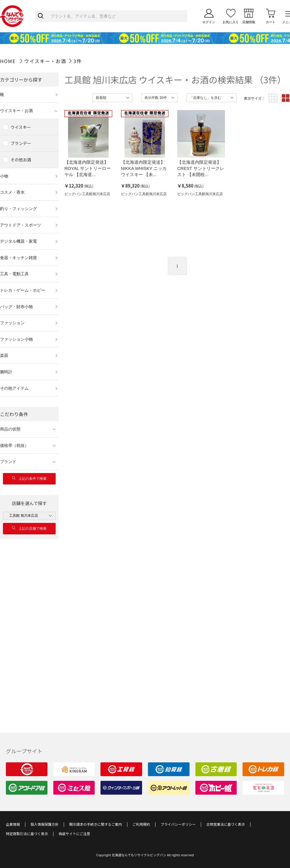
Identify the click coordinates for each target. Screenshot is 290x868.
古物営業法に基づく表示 (226, 824)
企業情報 (13, 824)
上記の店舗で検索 (29, 528)
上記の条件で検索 (29, 478)
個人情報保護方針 (45, 824)
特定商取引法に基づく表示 (27, 834)
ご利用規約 (141, 824)
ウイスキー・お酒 (45, 61)
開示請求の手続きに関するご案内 (95, 824)
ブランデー (21, 143)
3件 (78, 61)
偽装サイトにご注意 (74, 834)
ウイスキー (21, 127)
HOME (8, 61)
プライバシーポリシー (178, 824)
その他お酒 (21, 160)
